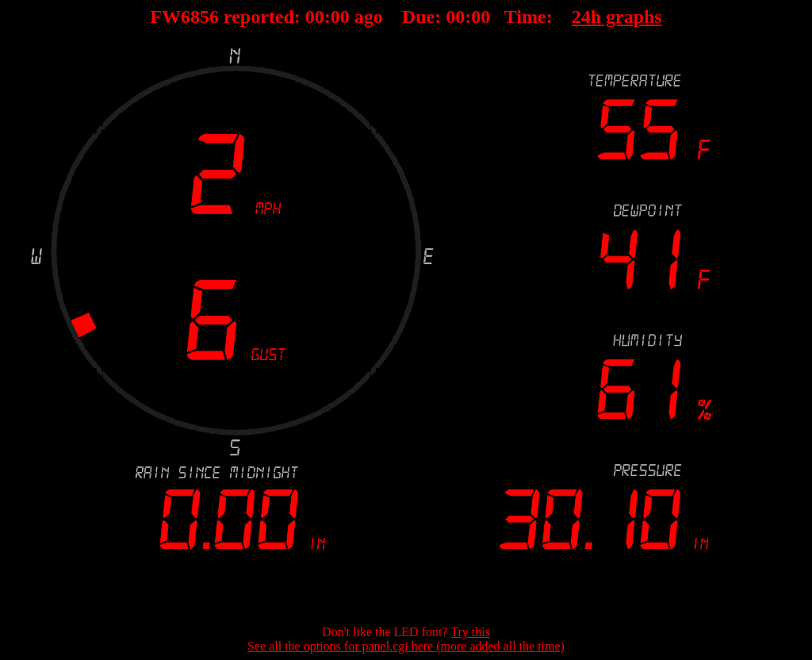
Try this (470, 632)
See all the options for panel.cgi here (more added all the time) (406, 646)
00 (315, 17)
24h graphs (617, 17)
